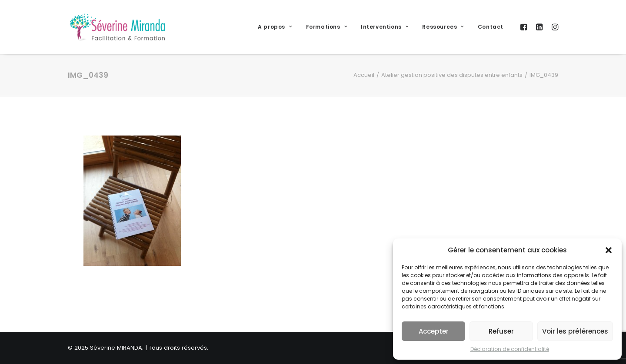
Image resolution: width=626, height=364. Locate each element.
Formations (326, 27)
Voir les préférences (575, 331)
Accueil (364, 75)
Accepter (434, 331)
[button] (609, 250)
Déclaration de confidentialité (510, 349)
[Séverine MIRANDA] (117, 27)
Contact (491, 27)
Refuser (501, 331)
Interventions (385, 27)
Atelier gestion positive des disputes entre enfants (452, 75)
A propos (275, 27)
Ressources (443, 27)
